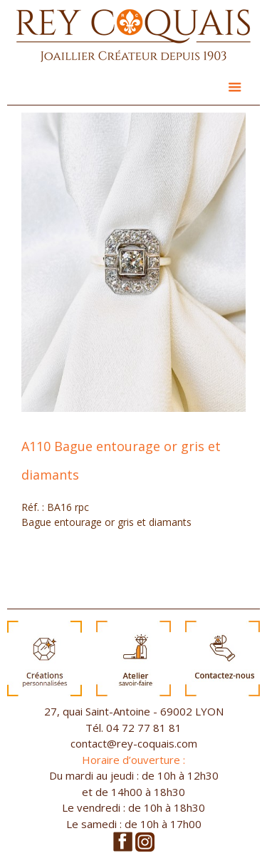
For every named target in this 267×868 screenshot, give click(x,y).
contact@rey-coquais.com (134, 743)
